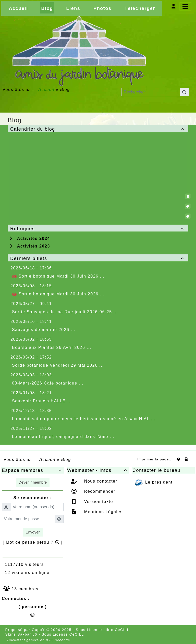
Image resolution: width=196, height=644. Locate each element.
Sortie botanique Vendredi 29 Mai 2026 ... (58, 365)
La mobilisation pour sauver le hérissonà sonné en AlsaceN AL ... (84, 419)
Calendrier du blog (98, 129)
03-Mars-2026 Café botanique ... (48, 383)
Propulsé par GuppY (26, 630)
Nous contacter (100, 481)
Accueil (46, 90)
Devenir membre (33, 482)
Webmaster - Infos (98, 470)
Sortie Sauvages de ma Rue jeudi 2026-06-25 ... (65, 312)
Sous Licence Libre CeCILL (103, 630)
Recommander (99, 491)
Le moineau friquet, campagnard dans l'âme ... (63, 437)
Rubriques (98, 229)
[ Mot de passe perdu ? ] (33, 542)
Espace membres (33, 470)
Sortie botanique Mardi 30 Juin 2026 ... (58, 276)
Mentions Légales (103, 512)
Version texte (98, 502)
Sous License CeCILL (63, 634)
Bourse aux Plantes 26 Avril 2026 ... (52, 347)
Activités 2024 (30, 238)
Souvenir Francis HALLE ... (42, 401)
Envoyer (33, 532)
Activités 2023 (30, 246)
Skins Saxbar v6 (21, 634)
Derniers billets (98, 258)
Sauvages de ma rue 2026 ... (44, 330)
